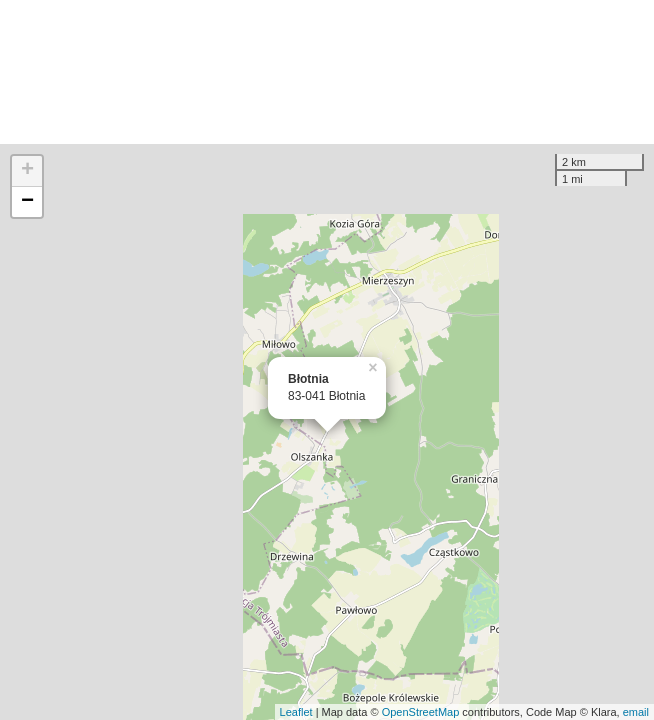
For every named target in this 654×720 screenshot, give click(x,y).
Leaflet (296, 712)
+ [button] (27, 171)
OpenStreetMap (421, 712)
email (636, 712)
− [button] (27, 202)
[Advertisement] (327, 72)
